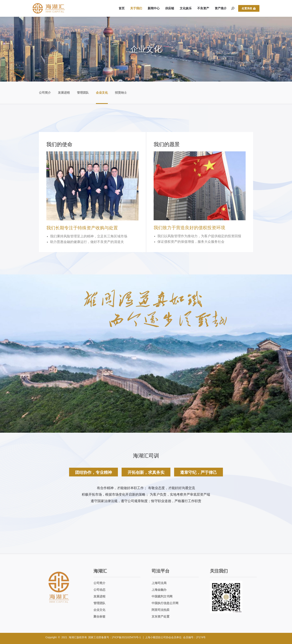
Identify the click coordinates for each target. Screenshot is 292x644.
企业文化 (102, 93)
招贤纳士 (121, 93)
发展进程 (64, 93)
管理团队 (83, 93)
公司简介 (45, 93)
